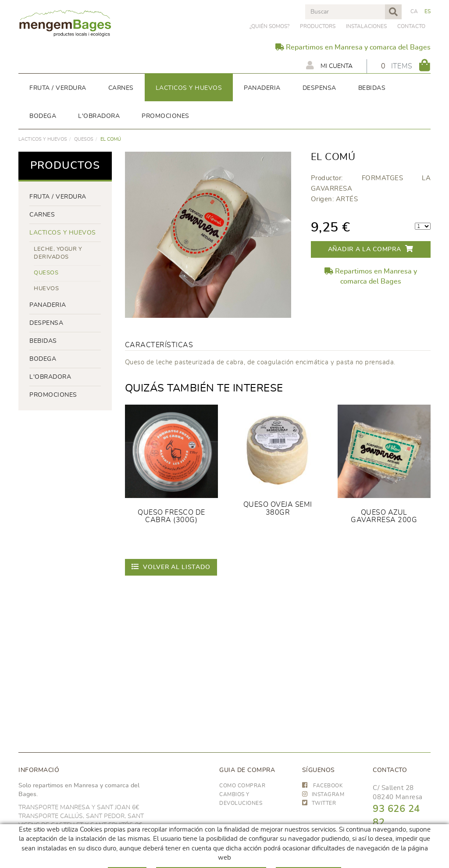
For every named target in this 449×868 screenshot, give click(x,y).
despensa (46, 323)
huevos (46, 289)
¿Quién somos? (269, 26)
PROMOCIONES (53, 395)
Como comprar (242, 786)
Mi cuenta (329, 65)
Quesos (84, 139)
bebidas (43, 341)
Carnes (42, 215)
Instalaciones (366, 26)
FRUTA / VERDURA (58, 197)
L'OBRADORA (50, 377)
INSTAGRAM (323, 794)
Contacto (411, 26)
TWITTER (319, 803)
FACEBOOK (323, 786)
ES (428, 11)
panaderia (48, 305)
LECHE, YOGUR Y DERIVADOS (58, 253)
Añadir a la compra (371, 249)
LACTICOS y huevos (43, 139)
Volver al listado (171, 567)
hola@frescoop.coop (404, 862)
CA (414, 11)
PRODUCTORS (318, 26)
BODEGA (43, 359)
